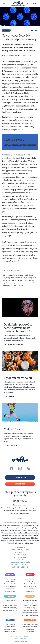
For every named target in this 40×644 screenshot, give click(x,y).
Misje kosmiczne (30, 589)
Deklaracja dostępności (20, 562)
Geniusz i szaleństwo (30, 605)
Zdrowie (7, 30)
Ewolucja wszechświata (30, 586)
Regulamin (20, 560)
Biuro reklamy (20, 555)
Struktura (11, 575)
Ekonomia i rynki (10, 589)
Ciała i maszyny (30, 632)
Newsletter (21, 478)
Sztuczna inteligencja (10, 586)
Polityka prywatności (20, 565)
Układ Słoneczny (30, 579)
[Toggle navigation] (4, 4)
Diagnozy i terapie (10, 627)
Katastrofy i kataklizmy (10, 608)
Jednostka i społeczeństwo (30, 613)
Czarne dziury (30, 581)
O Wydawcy (20, 552)
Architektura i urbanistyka (30, 624)
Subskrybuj (20, 547)
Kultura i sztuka (10, 591)
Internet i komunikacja (30, 627)
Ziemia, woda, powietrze (10, 603)
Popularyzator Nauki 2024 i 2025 (18, 5)
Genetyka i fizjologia (30, 608)
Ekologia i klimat (10, 600)
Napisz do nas (20, 557)
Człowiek (31, 596)
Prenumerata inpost (20, 550)
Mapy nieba (30, 591)
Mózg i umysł (30, 603)
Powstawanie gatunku (30, 600)
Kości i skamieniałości (10, 605)
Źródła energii (30, 629)
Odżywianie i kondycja (10, 632)
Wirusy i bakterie (10, 624)
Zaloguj (35, 4)
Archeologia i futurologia (30, 610)
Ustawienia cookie (20, 567)
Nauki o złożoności (10, 584)
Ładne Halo (23, 639)
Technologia (31, 620)
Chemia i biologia (10, 581)
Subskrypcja (21, 484)
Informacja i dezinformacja (30, 615)
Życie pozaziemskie (30, 584)
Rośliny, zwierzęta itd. (10, 610)
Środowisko (11, 596)
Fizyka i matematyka (10, 579)
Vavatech (24, 641)
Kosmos (31, 575)
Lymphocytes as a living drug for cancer (20, 145)
